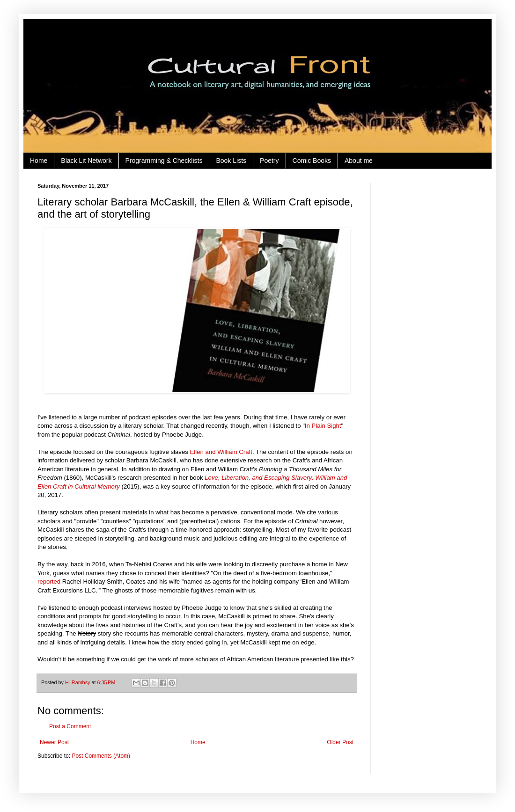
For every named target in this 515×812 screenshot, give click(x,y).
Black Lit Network (86, 161)
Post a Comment (70, 726)
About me (359, 161)
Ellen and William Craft (221, 452)
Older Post (340, 742)
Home (39, 161)
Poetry (269, 161)
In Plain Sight (323, 426)
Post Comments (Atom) (101, 756)
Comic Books (312, 161)
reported (49, 582)
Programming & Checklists (164, 161)
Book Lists (231, 161)
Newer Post (54, 742)
